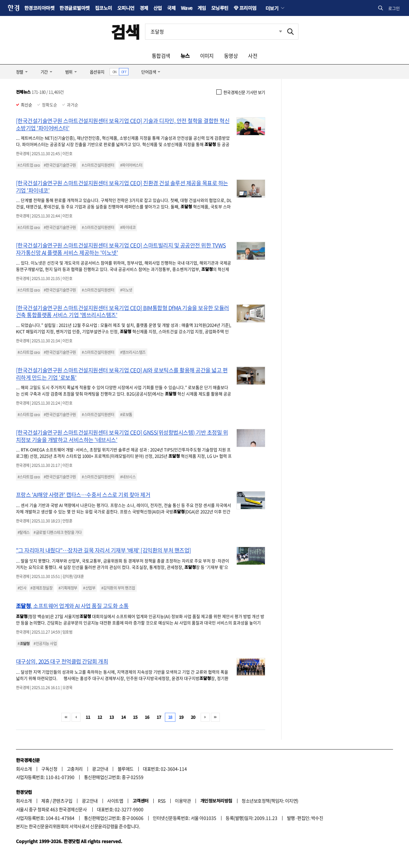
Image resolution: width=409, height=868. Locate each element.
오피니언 (126, 8)
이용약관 (183, 801)
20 (193, 717)
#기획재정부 (68, 588)
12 (100, 717)
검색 (125, 31)
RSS (162, 801)
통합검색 (161, 56)
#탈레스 (24, 532)
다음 (205, 717)
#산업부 (89, 588)
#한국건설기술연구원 (60, 165)
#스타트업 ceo (29, 165)
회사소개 (24, 769)
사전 (253, 56)
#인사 (22, 588)
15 (135, 717)
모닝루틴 (220, 8)
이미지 (207, 56)
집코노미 (104, 8)
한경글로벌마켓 (74, 8)
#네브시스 (128, 477)
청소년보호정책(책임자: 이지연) (270, 801)
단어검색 (149, 72)
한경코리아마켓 (39, 8)
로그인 (394, 8)
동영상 (231, 56)
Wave (187, 8)
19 (181, 717)
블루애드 (126, 769)
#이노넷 (126, 290)
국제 (171, 8)
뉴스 (185, 56)
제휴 (45, 801)
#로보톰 (126, 415)
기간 (44, 72)
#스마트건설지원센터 (98, 165)
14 (123, 717)
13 (112, 717)
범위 (69, 72)
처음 (66, 717)
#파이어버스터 (131, 165)
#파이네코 (128, 227)
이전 (76, 717)
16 (147, 717)
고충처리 (75, 769)
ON (115, 72)
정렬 (20, 72)
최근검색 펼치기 (276, 32)
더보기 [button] (272, 8)
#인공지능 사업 (45, 643)
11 (88, 717)
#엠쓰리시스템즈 (133, 352)
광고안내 (100, 769)
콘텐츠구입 (62, 801)
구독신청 (49, 769)
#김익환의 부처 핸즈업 (118, 588)
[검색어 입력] (214, 32)
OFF (124, 72)
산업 (158, 8)
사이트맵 (115, 801)
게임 (202, 8)
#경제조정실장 (41, 588)
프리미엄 (248, 8)
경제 (144, 8)
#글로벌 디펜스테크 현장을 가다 (58, 532)
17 (159, 717)
